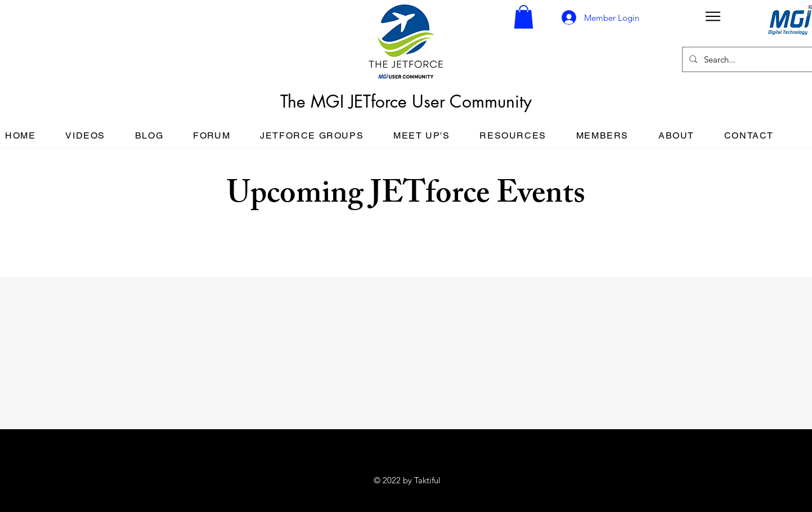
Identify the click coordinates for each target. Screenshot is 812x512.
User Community (472, 101)
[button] (524, 17)
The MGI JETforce (346, 101)
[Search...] (746, 59)
